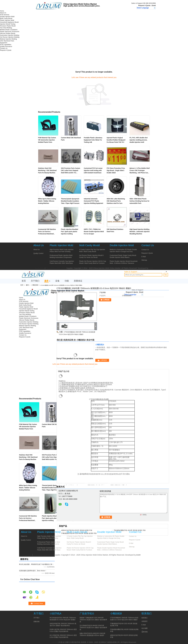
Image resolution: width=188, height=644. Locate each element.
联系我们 (145, 618)
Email (154, 5)
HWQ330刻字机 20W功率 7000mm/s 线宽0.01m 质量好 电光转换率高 (63, 625)
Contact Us (4, 48)
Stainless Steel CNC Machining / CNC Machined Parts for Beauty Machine (47, 171)
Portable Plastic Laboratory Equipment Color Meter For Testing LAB (93, 140)
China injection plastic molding (56, 268)
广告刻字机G (87, 613)
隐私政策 (55, 642)
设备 (57, 281)
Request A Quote (144, 5)
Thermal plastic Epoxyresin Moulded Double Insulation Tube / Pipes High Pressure (70, 201)
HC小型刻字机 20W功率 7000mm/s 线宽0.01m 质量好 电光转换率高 (63, 636)
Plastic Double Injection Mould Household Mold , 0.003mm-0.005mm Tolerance (123, 262)
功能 (67, 281)
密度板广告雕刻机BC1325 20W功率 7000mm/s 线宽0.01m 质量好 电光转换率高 (93, 620)
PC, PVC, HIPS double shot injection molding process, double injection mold (139, 140)
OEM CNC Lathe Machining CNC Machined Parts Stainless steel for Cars (116, 201)
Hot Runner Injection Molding (10, 37)
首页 (24, 281)
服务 (46, 281)
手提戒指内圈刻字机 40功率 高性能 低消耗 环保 (130, 530)
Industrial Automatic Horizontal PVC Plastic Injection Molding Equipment (93, 201)
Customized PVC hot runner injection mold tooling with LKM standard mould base (93, 171)
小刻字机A (56, 613)
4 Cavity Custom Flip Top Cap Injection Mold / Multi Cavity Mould (92, 251)
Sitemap (144, 260)
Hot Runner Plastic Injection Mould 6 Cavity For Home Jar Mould (91, 256)
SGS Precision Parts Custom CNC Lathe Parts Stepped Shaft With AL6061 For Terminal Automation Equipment (71, 171)
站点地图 (145, 628)
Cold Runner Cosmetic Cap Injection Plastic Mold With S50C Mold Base (62, 262)
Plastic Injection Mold (7, 20)
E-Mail (144, 257)
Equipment (4, 43)
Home (2, 11)
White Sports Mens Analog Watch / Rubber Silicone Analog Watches (47, 201)
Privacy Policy (40, 268)
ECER (151, 268)
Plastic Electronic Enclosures (10, 32)
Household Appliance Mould (9, 22)
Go (166, 275)
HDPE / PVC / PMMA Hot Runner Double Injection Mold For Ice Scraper (94, 232)
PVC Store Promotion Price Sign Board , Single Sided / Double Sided (116, 171)
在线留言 (145, 621)
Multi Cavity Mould (6, 18)
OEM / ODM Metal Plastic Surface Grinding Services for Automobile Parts (139, 201)
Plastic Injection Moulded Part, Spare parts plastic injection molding (70, 232)
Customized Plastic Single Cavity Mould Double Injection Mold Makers (123, 256)
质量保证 (78, 281)
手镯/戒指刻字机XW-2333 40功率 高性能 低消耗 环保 (79, 533)
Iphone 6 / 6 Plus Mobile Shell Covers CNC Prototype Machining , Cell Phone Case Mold (140, 171)
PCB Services (5, 15)
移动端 (145, 632)
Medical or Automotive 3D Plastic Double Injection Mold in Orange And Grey (123, 251)
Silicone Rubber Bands (8, 33)
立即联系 (106, 300)
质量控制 (36, 622)
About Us (3, 13)
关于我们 (35, 281)
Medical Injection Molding (8, 39)
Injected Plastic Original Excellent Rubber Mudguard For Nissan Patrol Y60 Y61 (116, 140)
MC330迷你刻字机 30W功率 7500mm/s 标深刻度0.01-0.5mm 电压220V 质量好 (63, 619)
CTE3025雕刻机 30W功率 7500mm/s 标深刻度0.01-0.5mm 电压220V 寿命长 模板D (124, 619)
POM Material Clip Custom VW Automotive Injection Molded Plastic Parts (47, 140)
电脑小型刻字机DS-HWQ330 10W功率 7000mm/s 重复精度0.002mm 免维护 (92, 634)
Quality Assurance (6, 46)
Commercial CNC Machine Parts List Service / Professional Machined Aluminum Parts (47, 232)
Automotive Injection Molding (10, 35)
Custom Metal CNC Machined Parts (71, 139)
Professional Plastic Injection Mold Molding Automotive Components (61, 256)
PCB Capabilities (6, 45)
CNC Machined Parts (7, 41)
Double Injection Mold (7, 17)
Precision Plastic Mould (8, 26)
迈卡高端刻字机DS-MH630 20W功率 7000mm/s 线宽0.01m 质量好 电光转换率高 (93, 628)
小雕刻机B (35, 285)
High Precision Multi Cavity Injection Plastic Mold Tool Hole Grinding (62, 251)
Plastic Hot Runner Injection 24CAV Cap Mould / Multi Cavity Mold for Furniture (93, 262)
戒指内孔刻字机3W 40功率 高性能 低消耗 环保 (77, 530)
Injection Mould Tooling (8, 24)
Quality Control (38, 253)
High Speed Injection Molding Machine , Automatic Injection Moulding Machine (140, 232)
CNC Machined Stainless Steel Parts (115, 230)
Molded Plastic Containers (9, 30)
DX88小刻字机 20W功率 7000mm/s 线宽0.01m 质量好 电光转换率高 (63, 630)
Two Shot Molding (6, 28)
